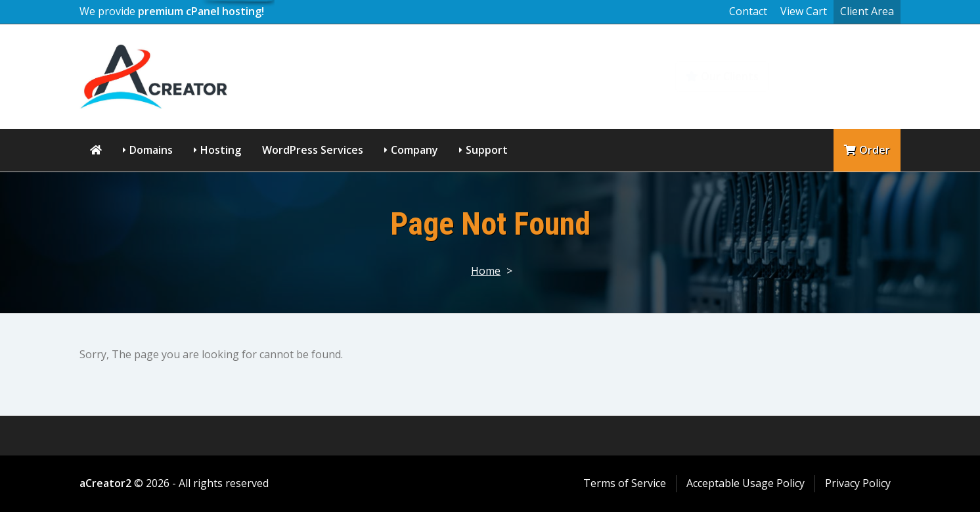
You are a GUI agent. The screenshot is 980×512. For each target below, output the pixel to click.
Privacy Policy (858, 483)
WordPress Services (313, 150)
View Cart (804, 11)
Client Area (867, 11)
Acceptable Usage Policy (746, 483)
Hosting (221, 150)
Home (486, 271)
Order (867, 150)
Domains (151, 150)
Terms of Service (625, 483)
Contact (748, 11)
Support (487, 150)
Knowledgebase (843, 76)
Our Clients (722, 76)
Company (414, 150)
